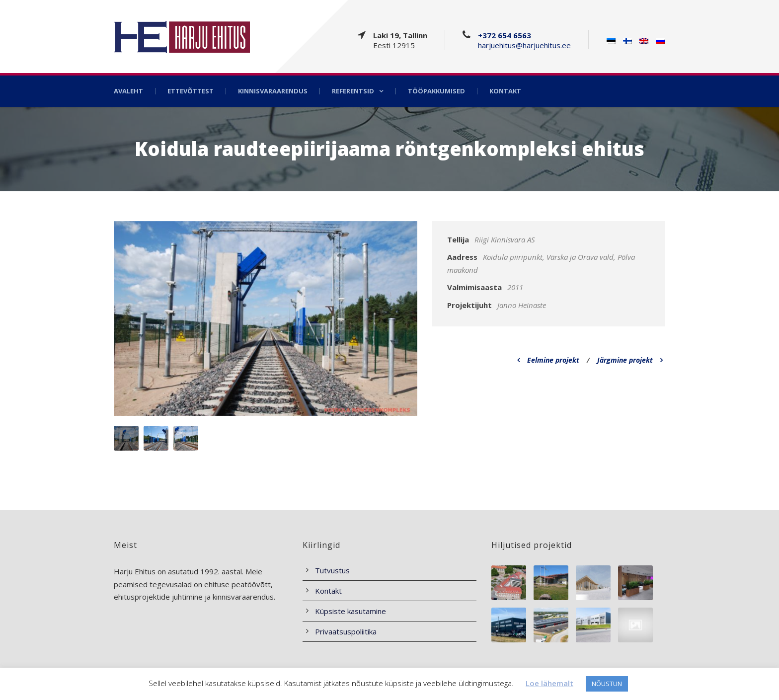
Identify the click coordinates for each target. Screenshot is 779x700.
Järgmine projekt (630, 360)
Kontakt (505, 91)
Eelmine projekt (548, 360)
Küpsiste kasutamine (351, 611)
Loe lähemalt (549, 683)
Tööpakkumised (436, 91)
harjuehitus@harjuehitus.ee (524, 45)
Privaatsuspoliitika (346, 631)
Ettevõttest (191, 91)
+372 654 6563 (505, 35)
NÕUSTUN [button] (607, 684)
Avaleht (128, 91)
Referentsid (353, 91)
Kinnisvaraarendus (273, 91)
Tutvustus (332, 570)
